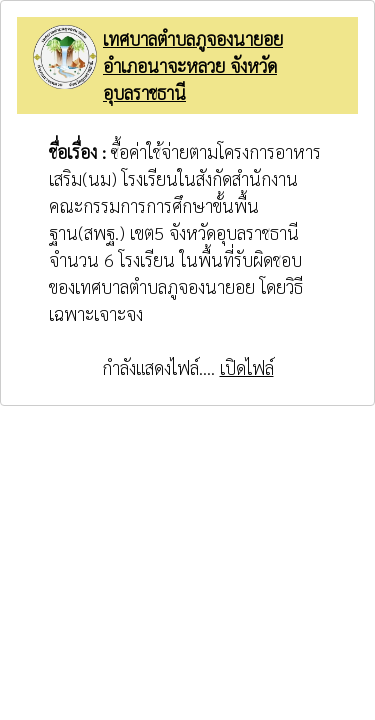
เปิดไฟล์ (247, 367)
